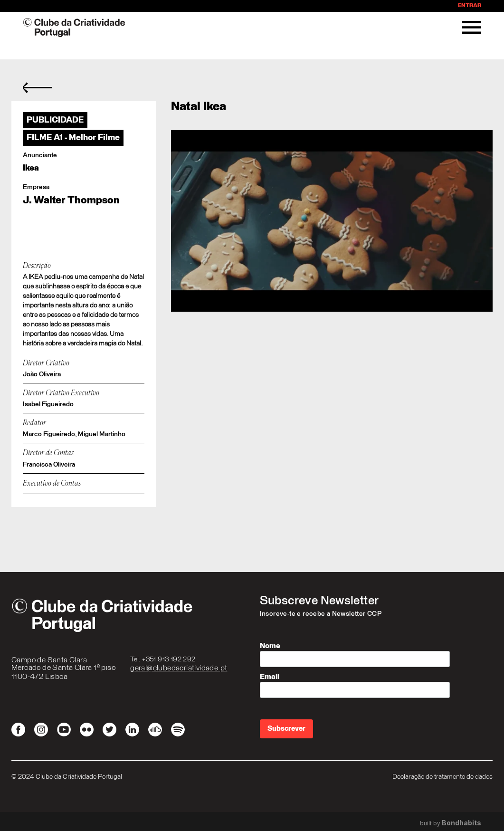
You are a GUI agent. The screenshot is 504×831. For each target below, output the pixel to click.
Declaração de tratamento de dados (442, 777)
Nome (270, 646)
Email (270, 677)
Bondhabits (461, 823)
